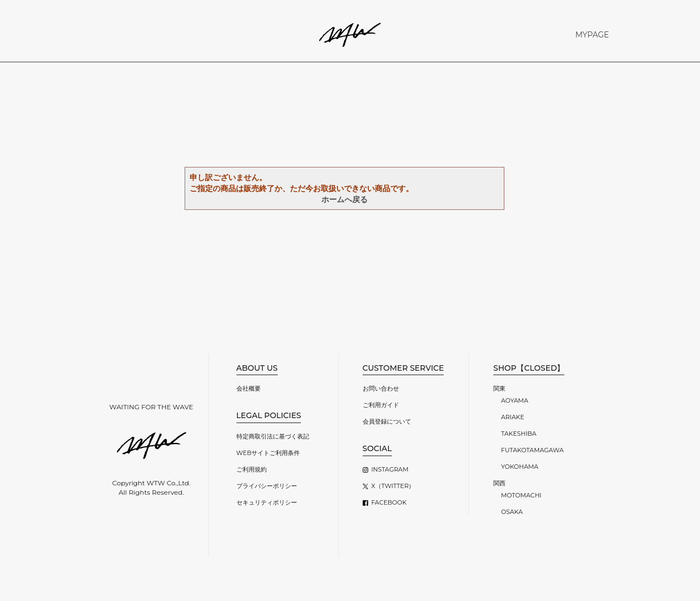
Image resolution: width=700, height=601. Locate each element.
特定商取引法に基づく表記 (273, 436)
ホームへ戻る (344, 199)
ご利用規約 (252, 469)
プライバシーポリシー (267, 486)
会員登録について (387, 421)
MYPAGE (592, 35)
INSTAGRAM (390, 469)
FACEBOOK (389, 502)
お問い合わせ (381, 388)
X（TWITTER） (393, 486)
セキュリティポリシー (267, 502)
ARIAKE (513, 417)
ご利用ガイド (381, 405)
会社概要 (249, 388)
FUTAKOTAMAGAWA (532, 450)
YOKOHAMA (520, 467)
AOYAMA (515, 400)
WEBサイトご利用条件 (268, 453)
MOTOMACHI (521, 495)
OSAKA (512, 512)
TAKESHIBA (519, 434)
